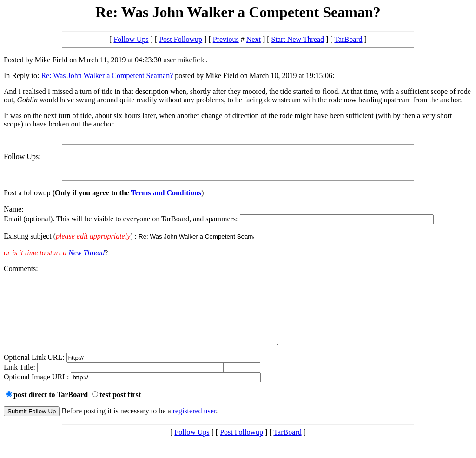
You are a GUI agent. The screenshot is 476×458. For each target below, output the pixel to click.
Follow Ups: (22, 156)
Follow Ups (131, 39)
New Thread (86, 253)
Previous (226, 39)
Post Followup (181, 39)
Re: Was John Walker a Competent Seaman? (107, 76)
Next (254, 39)
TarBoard (348, 39)
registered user (195, 425)
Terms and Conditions (166, 193)
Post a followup (27, 193)
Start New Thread (298, 39)
